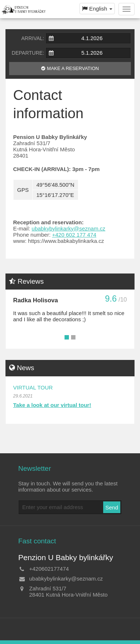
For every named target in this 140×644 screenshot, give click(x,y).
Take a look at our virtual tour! (52, 405)
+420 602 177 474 (74, 235)
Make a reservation (73, 68)
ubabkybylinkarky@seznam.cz (69, 228)
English (97, 9)
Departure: (28, 53)
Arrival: (33, 38)
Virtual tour (33, 387)
